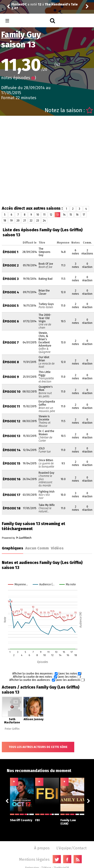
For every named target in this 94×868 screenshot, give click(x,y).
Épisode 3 (11, 279)
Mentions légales (34, 859)
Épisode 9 (11, 377)
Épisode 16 (12, 479)
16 (77, 215)
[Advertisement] (43, 161)
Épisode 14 (12, 450)
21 (25, 221)
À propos (42, 848)
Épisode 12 (11, 421)
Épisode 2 (11, 265)
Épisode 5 (11, 306)
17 (84, 215)
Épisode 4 (11, 292)
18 (5, 221)
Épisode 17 (12, 495)
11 (44, 215)
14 (64, 215)
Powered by (17, 538)
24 (44, 221)
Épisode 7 (11, 343)
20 (18, 221)
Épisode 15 (11, 464)
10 (38, 215)
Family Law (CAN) (72, 819)
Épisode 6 (11, 321)
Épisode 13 (11, 436)
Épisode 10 (12, 392)
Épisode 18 (12, 508)
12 (51, 215)
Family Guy (21, 35)
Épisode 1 (11, 252)
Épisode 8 (11, 362)
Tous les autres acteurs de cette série (38, 747)
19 (11, 221)
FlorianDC (19, 4)
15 (71, 215)
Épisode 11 (11, 406)
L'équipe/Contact (71, 848)
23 (38, 221)
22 (31, 221)
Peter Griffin (12, 729)
